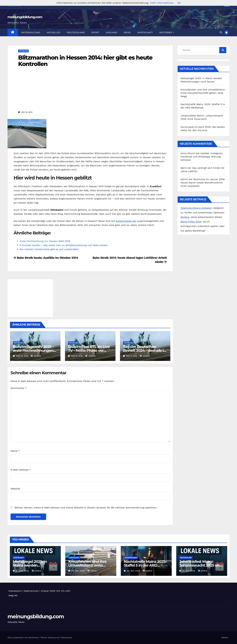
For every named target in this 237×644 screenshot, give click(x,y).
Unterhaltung (31, 33)
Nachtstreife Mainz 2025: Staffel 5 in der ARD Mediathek (145, 565)
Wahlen (225, 638)
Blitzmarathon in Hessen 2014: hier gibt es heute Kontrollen (85, 61)
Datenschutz (31, 591)
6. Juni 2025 (23, 571)
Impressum (15, 591)
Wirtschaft (145, 33)
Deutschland (76, 33)
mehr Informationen (162, 3)
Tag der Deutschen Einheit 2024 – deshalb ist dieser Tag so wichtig (145, 350)
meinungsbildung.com (25, 17)
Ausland (111, 33)
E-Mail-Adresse (21, 470)
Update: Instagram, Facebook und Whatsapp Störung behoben (202, 157)
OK (179, 3)
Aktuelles (54, 33)
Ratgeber (167, 33)
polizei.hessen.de (126, 221)
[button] (221, 32)
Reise (127, 33)
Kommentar (19, 388)
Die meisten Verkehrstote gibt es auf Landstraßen (49, 249)
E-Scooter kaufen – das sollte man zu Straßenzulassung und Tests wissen (64, 245)
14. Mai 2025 (189, 571)
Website (15, 489)
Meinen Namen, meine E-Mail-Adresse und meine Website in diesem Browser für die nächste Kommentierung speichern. (86, 508)
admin (36, 356)
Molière (185, 217)
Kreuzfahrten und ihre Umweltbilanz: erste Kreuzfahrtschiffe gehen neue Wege (203, 93)
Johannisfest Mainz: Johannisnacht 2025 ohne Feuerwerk (202, 565)
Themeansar (66, 638)
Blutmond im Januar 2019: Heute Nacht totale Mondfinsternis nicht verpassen (203, 183)
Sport (95, 33)
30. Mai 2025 (78, 571)
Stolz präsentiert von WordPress (23, 638)
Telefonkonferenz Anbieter (196, 208)
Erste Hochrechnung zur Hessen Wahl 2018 (45, 241)
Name (15, 451)
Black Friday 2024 (191, 222)
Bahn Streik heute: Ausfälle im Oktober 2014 (46, 258)
